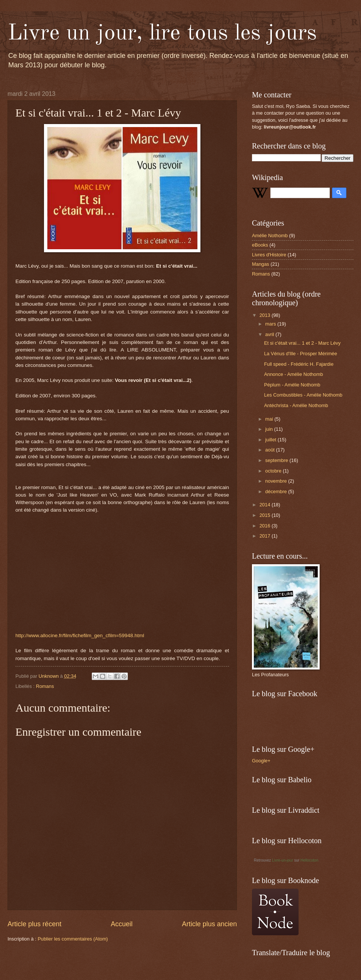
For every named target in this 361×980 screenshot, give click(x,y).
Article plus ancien (209, 924)
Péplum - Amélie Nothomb (292, 385)
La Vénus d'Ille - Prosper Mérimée (300, 354)
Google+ (261, 761)
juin (270, 429)
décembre (277, 492)
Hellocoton (309, 860)
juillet (271, 440)
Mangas (261, 264)
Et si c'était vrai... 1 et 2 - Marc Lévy (302, 343)
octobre (274, 471)
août (271, 450)
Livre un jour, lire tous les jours (162, 33)
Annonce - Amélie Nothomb (294, 374)
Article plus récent (34, 924)
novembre (277, 481)
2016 (265, 526)
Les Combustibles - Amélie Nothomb (303, 395)
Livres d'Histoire (269, 255)
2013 (265, 315)
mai (270, 419)
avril (270, 334)
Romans (45, 686)
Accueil (121, 924)
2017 (265, 536)
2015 (265, 515)
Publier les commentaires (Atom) (73, 939)
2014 (265, 505)
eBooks (260, 245)
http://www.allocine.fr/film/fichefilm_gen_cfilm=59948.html (80, 635)
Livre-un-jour (282, 860)
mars (271, 324)
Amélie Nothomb (270, 236)
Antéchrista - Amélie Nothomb (296, 405)
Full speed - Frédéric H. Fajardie (299, 364)
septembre (277, 460)
